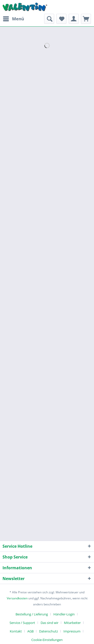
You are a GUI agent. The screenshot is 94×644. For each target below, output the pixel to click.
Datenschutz (49, 631)
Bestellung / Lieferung (32, 614)
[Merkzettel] (61, 19)
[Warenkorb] (86, 19)
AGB (30, 631)
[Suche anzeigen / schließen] (49, 19)
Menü (14, 18)
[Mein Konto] (74, 19)
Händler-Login (64, 614)
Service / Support (22, 623)
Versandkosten (17, 598)
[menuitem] (13, 19)
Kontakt (16, 631)
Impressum (72, 631)
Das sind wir (50, 623)
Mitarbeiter (72, 623)
